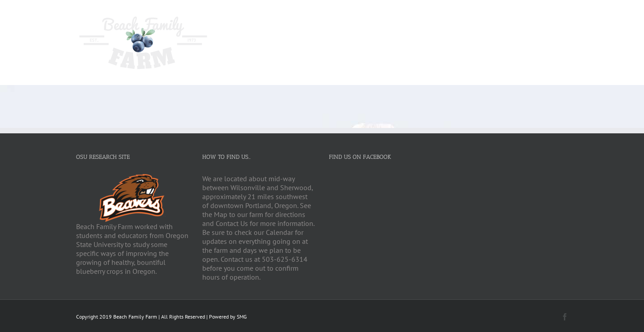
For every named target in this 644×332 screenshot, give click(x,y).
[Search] (554, 19)
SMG (242, 317)
